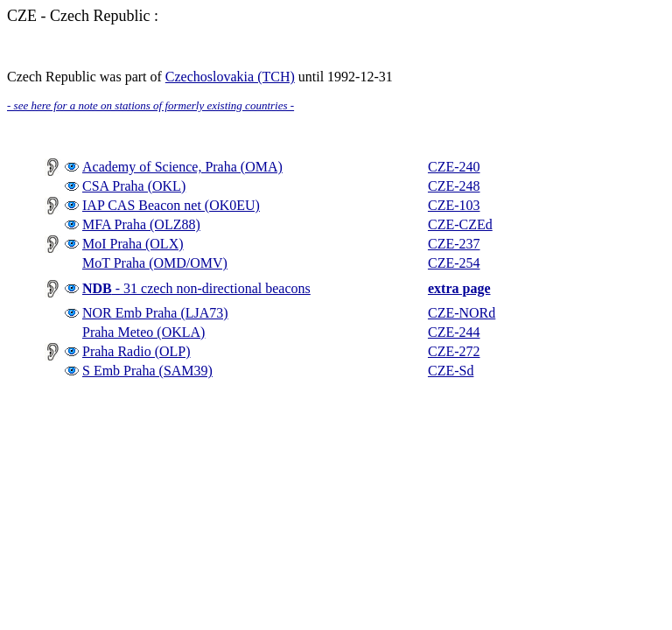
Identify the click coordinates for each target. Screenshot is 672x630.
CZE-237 (454, 244)
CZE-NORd (462, 313)
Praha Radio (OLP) (136, 351)
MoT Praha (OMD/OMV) (155, 263)
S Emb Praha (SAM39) (147, 371)
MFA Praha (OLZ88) (141, 224)
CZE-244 (454, 332)
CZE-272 (454, 351)
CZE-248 (454, 186)
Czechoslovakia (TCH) (230, 77)
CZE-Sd (451, 371)
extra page (459, 288)
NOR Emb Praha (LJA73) (155, 313)
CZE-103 (454, 205)
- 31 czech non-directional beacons (196, 288)
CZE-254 (454, 263)
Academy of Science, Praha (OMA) (182, 167)
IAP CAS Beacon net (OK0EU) (171, 205)
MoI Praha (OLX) (133, 244)
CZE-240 (454, 167)
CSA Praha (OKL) (134, 186)
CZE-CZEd (460, 224)
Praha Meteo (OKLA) (143, 332)
